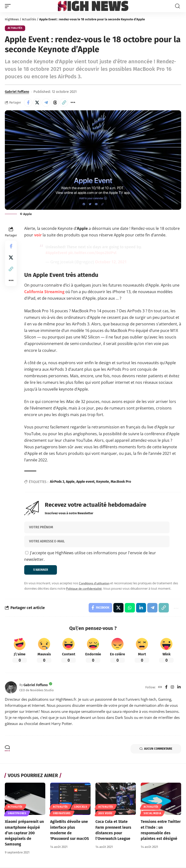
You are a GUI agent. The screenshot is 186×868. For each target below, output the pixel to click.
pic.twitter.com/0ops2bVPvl (94, 253)
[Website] (160, 688)
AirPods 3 (57, 482)
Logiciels (81, 808)
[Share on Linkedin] (141, 608)
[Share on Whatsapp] (129, 608)
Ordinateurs (62, 814)
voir (38, 235)
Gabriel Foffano (17, 92)
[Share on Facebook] (28, 103)
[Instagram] (172, 688)
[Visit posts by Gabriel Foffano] (11, 688)
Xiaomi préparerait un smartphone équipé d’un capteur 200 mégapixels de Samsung (24, 834)
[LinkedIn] (179, 688)
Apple (70, 482)
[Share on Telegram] (46, 103)
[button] (9, 6)
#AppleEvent (57, 253)
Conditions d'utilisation (96, 584)
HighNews (12, 19)
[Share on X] (37, 103)
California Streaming (44, 292)
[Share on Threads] (55, 103)
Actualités (29, 19)
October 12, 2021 (111, 262)
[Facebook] (166, 688)
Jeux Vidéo (105, 814)
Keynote (103, 482)
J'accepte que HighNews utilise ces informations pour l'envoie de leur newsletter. (90, 556)
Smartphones (17, 814)
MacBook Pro (121, 482)
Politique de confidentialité (85, 589)
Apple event (85, 482)
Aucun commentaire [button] (155, 749)
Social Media (152, 814)
